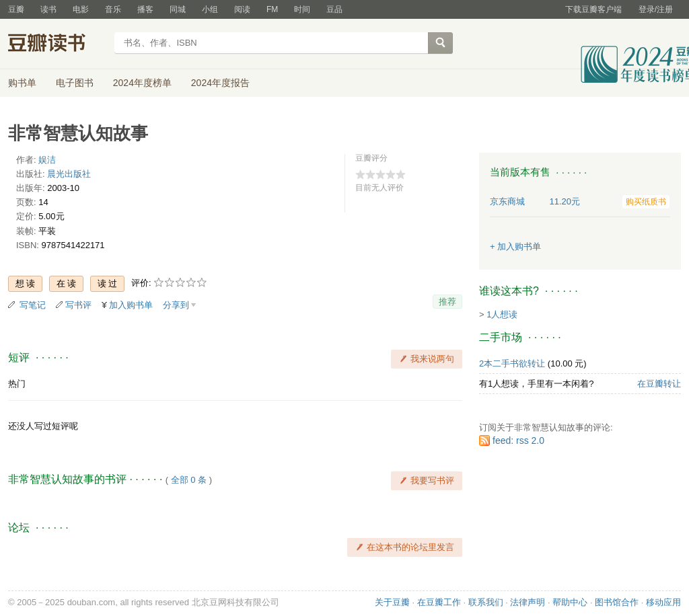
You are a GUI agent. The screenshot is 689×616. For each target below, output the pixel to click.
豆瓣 (16, 9)
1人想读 (502, 314)
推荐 (447, 302)
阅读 (242, 9)
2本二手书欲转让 (512, 363)
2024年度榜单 (142, 83)
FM (272, 9)
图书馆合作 (617, 602)
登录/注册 (656, 9)
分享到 (176, 305)
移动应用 (663, 602)
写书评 (78, 305)
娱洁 (47, 160)
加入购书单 (131, 305)
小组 (210, 9)
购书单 (22, 83)
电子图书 (75, 83)
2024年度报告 (220, 83)
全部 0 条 (189, 480)
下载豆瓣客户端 (593, 9)
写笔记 (33, 305)
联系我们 (486, 602)
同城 (178, 9)
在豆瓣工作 (439, 602)
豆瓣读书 (57, 44)
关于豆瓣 (392, 602)
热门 (17, 384)
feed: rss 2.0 (518, 440)
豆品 (334, 9)
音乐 (113, 9)
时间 (302, 9)
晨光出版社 (69, 174)
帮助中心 (570, 602)
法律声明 (528, 602)
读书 (48, 9)
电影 (81, 9)
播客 (145, 9)
